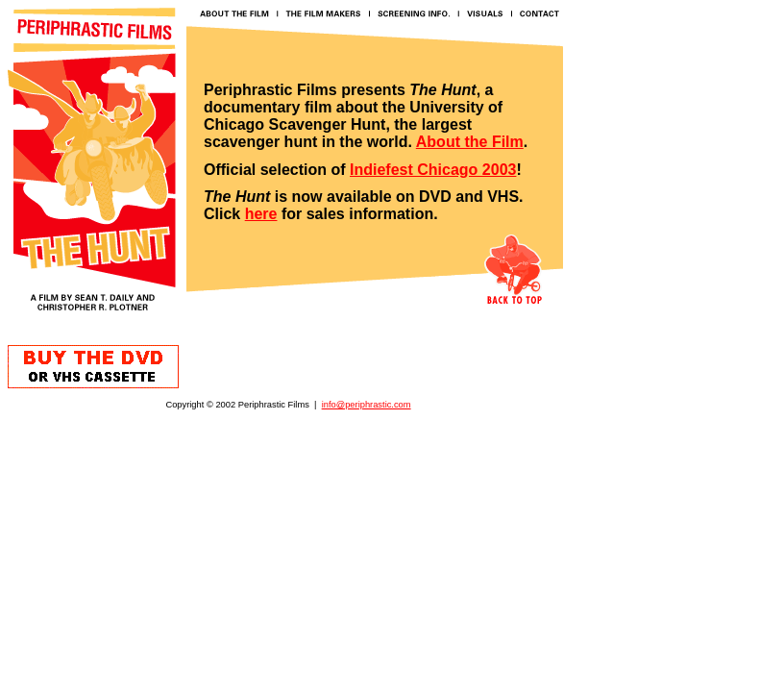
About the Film (470, 142)
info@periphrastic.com (367, 405)
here (261, 214)
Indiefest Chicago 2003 (433, 170)
